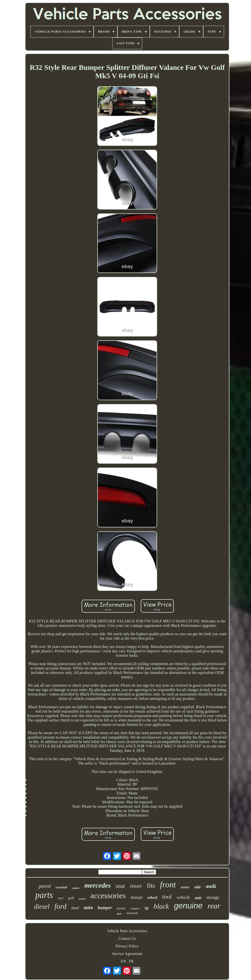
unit (198, 898)
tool (167, 897)
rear (214, 906)
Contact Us (127, 938)
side (197, 887)
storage (213, 897)
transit (82, 899)
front (168, 885)
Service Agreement (127, 954)
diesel (42, 906)
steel (61, 898)
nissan (137, 897)
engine (76, 888)
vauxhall (61, 887)
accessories (108, 895)
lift (147, 908)
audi (211, 886)
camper (135, 908)
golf (71, 898)
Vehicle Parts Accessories (127, 931)
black (161, 906)
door (119, 914)
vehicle (183, 897)
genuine (188, 906)
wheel (152, 898)
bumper (105, 908)
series (185, 887)
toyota (121, 908)
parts (44, 895)
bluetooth (132, 913)
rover (136, 886)
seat (120, 886)
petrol (44, 886)
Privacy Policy (127, 946)
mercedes (97, 885)
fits (151, 886)
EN (123, 961)
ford (60, 906)
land (75, 908)
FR (131, 961)
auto (88, 907)
